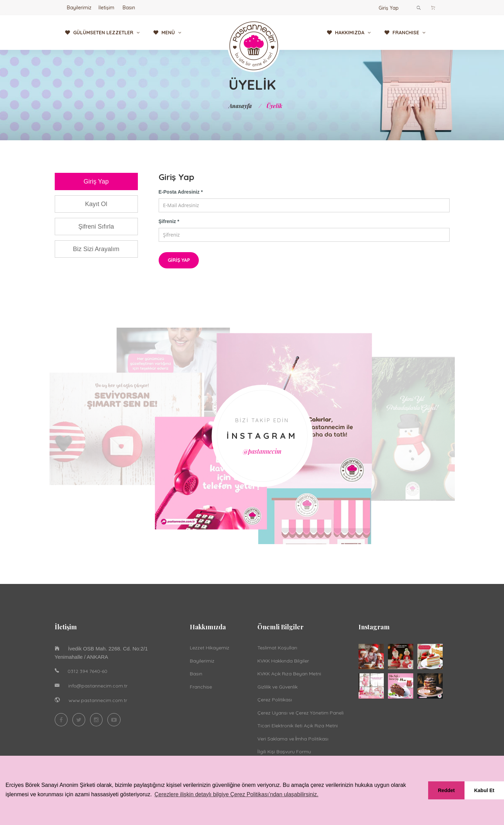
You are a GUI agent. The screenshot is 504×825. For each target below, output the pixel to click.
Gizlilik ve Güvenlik (277, 688)
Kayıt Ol (96, 204)
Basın (129, 8)
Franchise (201, 688)
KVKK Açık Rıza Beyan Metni (289, 675)
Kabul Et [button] (484, 790)
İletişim (106, 8)
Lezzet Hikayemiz (210, 649)
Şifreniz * (169, 221)
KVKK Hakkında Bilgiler (283, 662)
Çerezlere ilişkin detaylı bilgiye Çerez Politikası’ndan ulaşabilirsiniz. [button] (236, 794)
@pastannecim (262, 452)
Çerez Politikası (275, 701)
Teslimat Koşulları (277, 649)
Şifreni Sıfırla (96, 227)
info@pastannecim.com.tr (98, 687)
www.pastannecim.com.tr (98, 701)
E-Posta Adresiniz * (181, 192)
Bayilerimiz (79, 8)
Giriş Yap (389, 8)
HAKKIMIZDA (349, 33)
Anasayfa (240, 106)
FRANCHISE (405, 33)
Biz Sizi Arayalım (96, 249)
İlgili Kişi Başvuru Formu (284, 753)
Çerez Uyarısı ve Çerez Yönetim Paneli (300, 714)
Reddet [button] (446, 790)
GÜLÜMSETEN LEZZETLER (102, 33)
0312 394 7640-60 (87, 672)
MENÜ (167, 33)
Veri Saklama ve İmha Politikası (293, 740)
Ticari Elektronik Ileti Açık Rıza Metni (298, 727)
